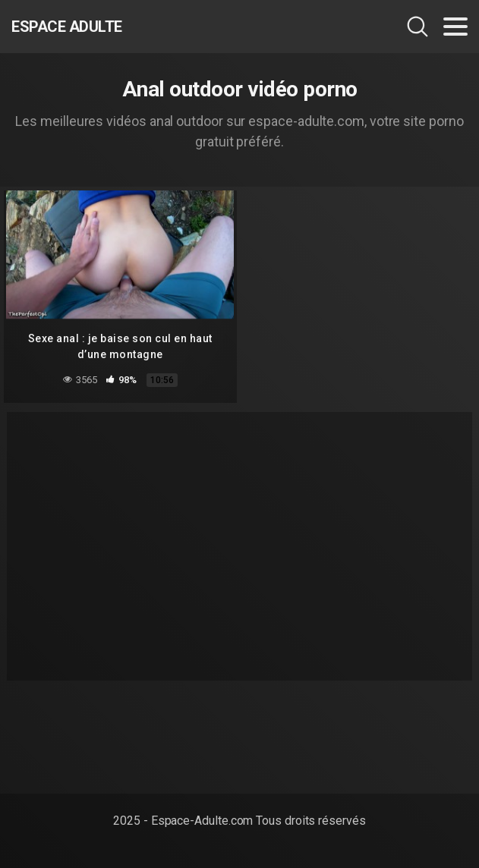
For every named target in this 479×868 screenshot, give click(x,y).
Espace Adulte (67, 27)
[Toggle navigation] (455, 27)
